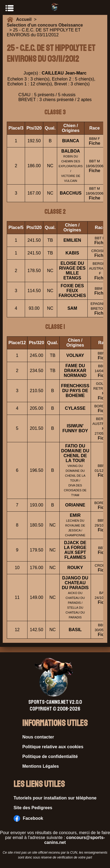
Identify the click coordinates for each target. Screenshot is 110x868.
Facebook (28, 818)
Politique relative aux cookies (53, 747)
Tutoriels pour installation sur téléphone (55, 798)
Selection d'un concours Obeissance (45, 25)
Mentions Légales (41, 766)
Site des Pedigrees (33, 808)
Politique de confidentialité (50, 756)
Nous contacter (38, 737)
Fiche (94, 143)
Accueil (25, 19)
